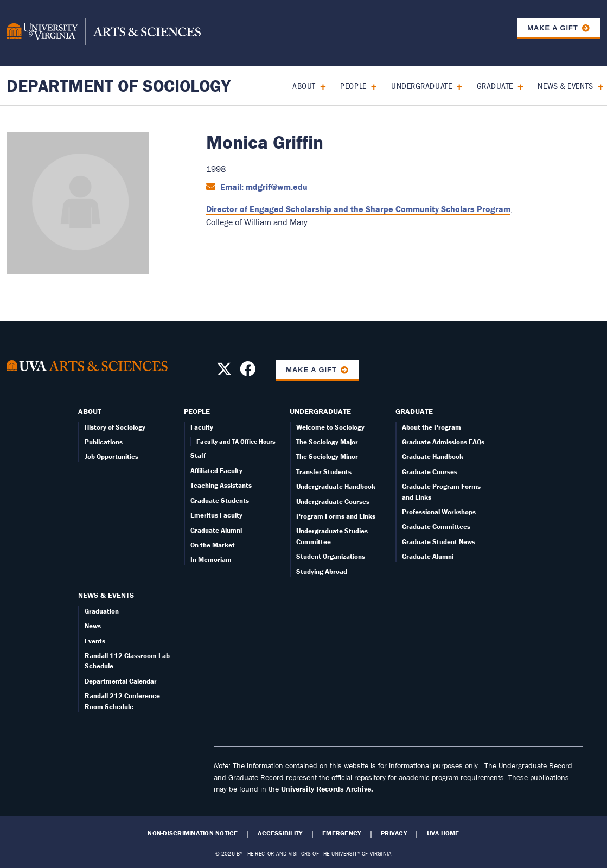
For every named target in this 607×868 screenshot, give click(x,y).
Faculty (202, 427)
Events (95, 641)
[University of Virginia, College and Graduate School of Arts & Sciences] (104, 33)
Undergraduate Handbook (336, 486)
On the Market (213, 545)
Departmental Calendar (121, 681)
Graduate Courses (430, 472)
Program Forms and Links (336, 516)
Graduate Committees (436, 526)
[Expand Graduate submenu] (517, 85)
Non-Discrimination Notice (193, 833)
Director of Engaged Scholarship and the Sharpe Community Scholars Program (358, 209)
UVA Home (443, 833)
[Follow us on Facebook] (248, 372)
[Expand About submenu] (319, 85)
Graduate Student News (439, 542)
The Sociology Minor (327, 457)
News (93, 626)
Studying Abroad (322, 572)
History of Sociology (115, 427)
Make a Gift (553, 28)
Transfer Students (324, 472)
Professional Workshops (439, 512)
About (304, 85)
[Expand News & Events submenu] (597, 85)
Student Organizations (331, 556)
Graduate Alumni (216, 530)
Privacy (394, 833)
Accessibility (280, 833)
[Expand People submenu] (370, 85)
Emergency (341, 833)
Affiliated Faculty (216, 471)
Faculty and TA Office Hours (236, 441)
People (353, 85)
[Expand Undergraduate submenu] (455, 85)
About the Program (432, 427)
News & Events (565, 85)
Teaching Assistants (221, 485)
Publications (104, 442)
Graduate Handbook (433, 457)
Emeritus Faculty (216, 515)
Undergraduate (421, 85)
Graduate (495, 85)
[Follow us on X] (224, 372)
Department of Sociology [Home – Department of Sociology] (119, 85)
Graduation (102, 611)
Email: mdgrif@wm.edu (263, 187)
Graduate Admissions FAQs (443, 442)
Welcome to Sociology (330, 427)
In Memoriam (211, 560)
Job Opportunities (111, 457)
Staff (198, 455)
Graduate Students (220, 500)
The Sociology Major (327, 442)
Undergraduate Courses (333, 502)
